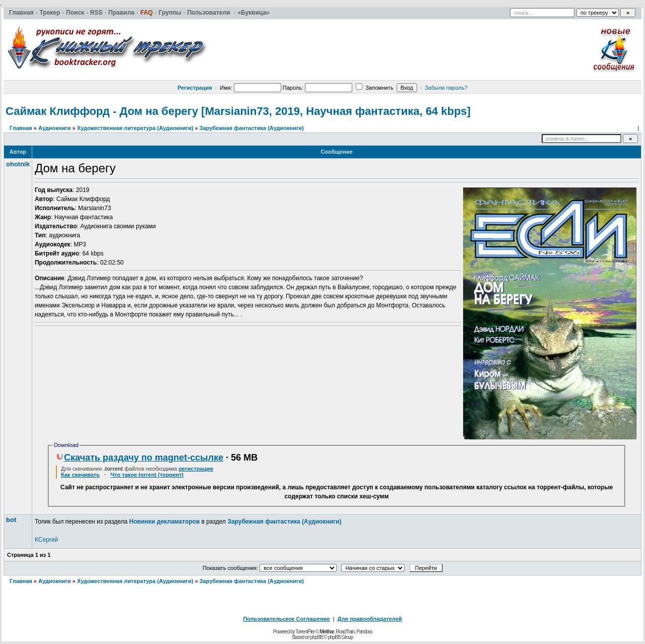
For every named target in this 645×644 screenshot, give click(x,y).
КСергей (46, 540)
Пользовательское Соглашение (286, 619)
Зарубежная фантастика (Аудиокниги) (252, 128)
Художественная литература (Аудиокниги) (135, 128)
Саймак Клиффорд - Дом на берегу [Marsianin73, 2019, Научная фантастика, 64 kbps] (238, 111)
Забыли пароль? (446, 88)
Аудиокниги (55, 128)
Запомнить (374, 88)
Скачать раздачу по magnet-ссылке (140, 458)
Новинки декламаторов (164, 522)
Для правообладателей (370, 619)
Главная (21, 128)
